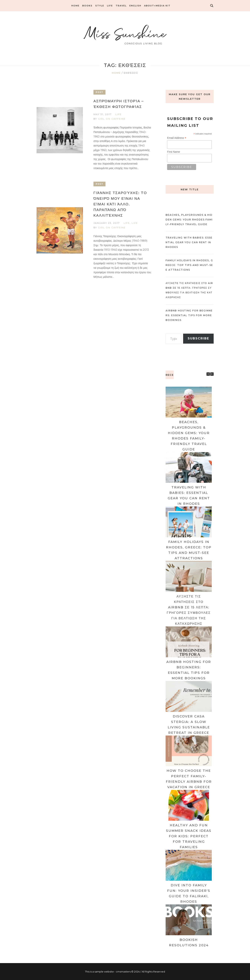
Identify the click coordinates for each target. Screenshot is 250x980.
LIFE (119, 114)
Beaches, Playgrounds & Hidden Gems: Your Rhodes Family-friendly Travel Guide (189, 220)
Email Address (177, 138)
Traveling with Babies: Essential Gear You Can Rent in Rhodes (189, 242)
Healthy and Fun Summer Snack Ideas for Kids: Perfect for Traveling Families (189, 836)
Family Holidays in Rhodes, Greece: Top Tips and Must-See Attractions (189, 265)
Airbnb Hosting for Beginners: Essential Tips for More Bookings (189, 315)
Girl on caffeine (112, 119)
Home (116, 73)
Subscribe (198, 338)
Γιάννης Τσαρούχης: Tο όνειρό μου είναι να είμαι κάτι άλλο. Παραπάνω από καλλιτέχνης (120, 204)
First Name (174, 152)
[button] (212, 374)
